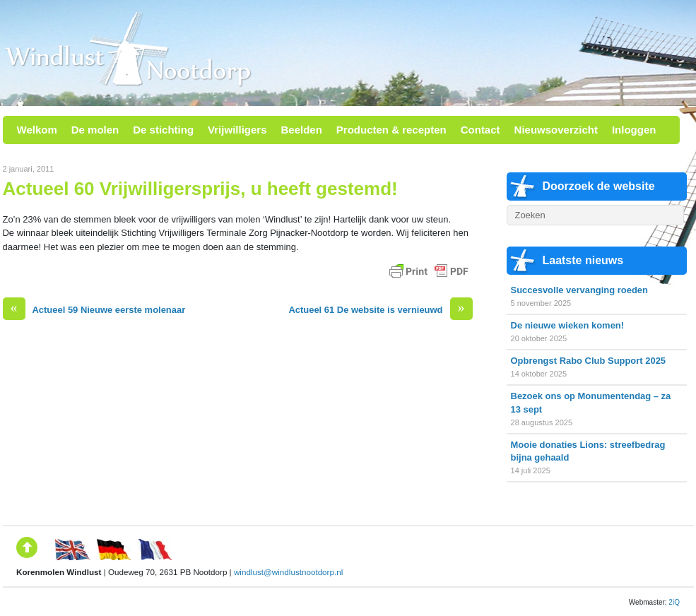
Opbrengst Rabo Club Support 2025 (589, 361)
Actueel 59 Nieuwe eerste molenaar (94, 310)
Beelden (301, 130)
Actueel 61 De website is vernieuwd (380, 310)
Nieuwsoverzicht (556, 130)
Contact (480, 130)
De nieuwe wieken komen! (568, 325)
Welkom (37, 130)
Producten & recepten (391, 130)
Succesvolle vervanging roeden (579, 290)
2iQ (674, 602)
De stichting (163, 130)
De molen (95, 130)
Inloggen (634, 130)
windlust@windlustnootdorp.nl (288, 572)
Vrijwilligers (237, 130)
